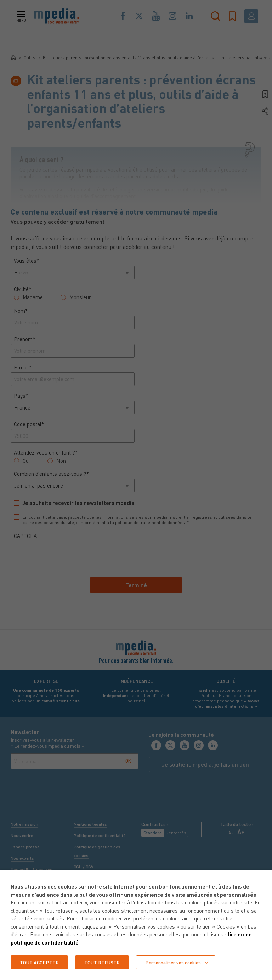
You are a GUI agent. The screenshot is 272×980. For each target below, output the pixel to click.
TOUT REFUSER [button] (103, 962)
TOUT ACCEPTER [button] (39, 962)
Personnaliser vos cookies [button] (175, 962)
